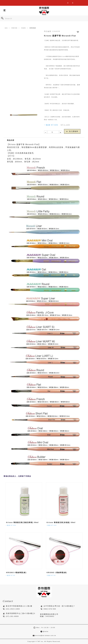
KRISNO (33, 28)
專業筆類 (14, 28)
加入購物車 (72, 131)
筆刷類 (24, 28)
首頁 (6, 28)
